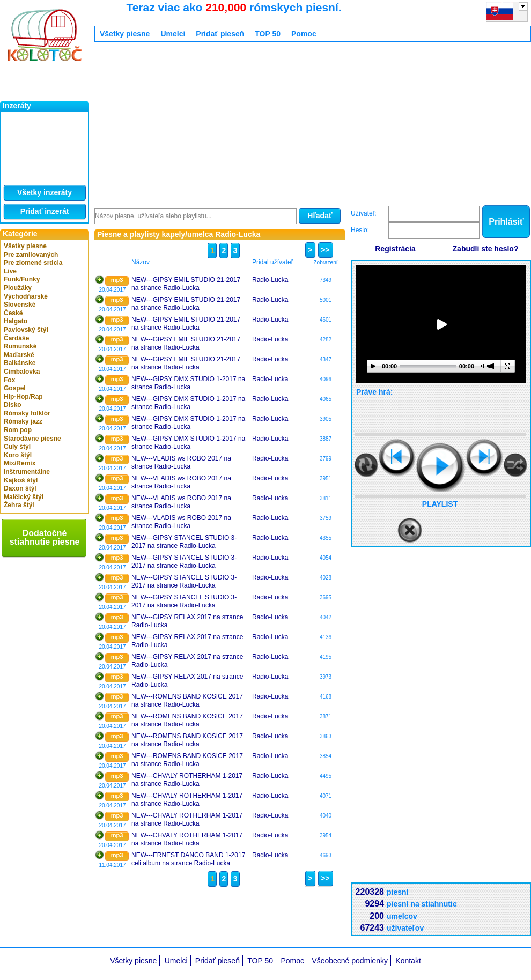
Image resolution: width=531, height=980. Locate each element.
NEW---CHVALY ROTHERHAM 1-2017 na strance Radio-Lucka (187, 780)
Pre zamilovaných (31, 255)
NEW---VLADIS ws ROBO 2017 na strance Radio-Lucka (181, 463)
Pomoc (304, 34)
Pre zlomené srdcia (33, 263)
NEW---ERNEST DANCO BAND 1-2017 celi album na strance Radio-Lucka (188, 859)
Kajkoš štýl (21, 480)
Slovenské (20, 305)
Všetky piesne (25, 246)
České (13, 313)
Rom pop (18, 430)
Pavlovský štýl (26, 330)
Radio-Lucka (270, 280)
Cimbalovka (22, 372)
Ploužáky (18, 288)
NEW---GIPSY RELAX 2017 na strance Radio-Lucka (187, 621)
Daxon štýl (20, 488)
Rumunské (20, 346)
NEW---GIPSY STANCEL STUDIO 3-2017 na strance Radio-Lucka (184, 542)
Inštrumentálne (27, 472)
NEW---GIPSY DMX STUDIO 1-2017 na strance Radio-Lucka (188, 383)
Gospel (15, 388)
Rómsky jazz (23, 421)
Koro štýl (18, 455)
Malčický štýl (24, 497)
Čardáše (16, 338)
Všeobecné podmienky (350, 961)
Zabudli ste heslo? (486, 249)
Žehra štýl (19, 505)
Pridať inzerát (45, 211)
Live (10, 271)
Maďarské (19, 355)
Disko (13, 405)
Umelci (173, 34)
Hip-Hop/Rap (23, 397)
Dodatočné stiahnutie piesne (45, 537)
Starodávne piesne (32, 439)
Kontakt (408, 961)
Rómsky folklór (27, 413)
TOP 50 (268, 34)
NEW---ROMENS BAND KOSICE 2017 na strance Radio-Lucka (187, 701)
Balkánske (20, 363)
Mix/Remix (20, 463)
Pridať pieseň (220, 34)
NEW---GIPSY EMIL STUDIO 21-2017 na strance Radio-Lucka (186, 284)
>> (324, 250)
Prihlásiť (506, 222)
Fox (9, 380)
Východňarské (26, 296)
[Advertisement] (271, 125)
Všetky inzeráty (45, 192)
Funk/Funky (22, 279)
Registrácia (395, 249)
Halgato (16, 321)
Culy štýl (17, 447)
